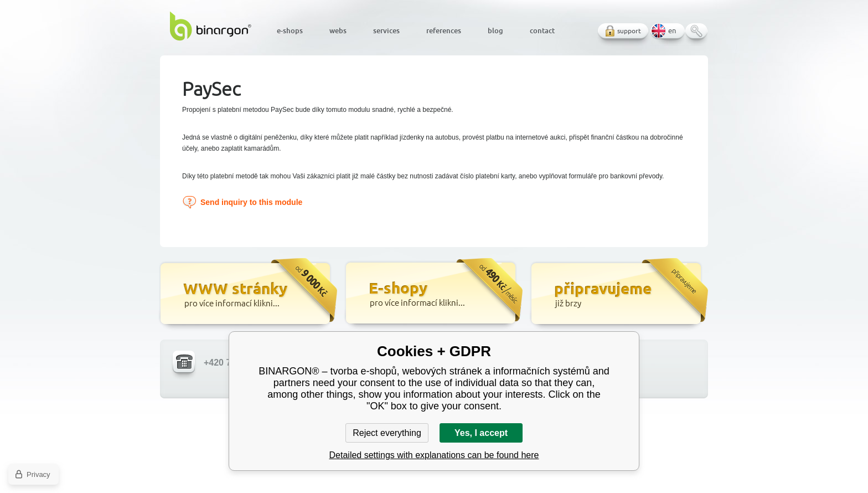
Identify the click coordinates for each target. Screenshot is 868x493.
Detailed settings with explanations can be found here (434, 455)
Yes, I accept (481, 433)
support (629, 31)
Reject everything (387, 433)
